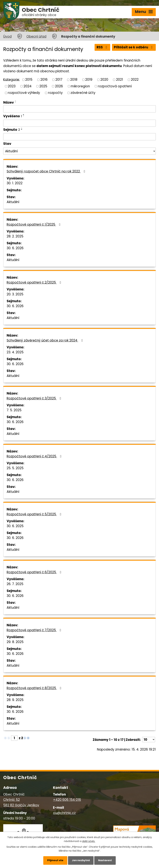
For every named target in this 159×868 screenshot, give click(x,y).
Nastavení (105, 860)
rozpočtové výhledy (24, 93)
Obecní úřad (36, 36)
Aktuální (13, 202)
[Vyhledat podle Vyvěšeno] (79, 123)
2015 (29, 80)
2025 (43, 86)
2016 (44, 80)
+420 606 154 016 (67, 800)
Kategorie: (12, 79)
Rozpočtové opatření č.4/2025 (35, 456)
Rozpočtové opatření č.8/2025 (35, 688)
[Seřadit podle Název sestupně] (16, 102)
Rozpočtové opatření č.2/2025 (35, 282)
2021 (120, 80)
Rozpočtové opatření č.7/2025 (35, 630)
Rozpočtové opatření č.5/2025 (35, 514)
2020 (104, 80)
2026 (59, 86)
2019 (89, 80)
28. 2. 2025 (15, 236)
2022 (135, 80)
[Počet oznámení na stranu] (149, 740)
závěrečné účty (83, 93)
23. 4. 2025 (15, 352)
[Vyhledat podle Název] (79, 109)
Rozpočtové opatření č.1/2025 (34, 225)
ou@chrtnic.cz (64, 813)
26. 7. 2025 (15, 584)
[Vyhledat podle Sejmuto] (79, 137)
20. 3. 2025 (15, 294)
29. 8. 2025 (15, 642)
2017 (59, 80)
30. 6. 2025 (15, 526)
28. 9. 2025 (15, 700)
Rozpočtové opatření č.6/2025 (35, 572)
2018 (74, 80)
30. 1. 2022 (15, 183)
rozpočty (55, 93)
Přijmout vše (55, 860)
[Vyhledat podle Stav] (79, 151)
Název (9, 102)
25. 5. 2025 (15, 468)
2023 (12, 86)
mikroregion (80, 86)
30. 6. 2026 (15, 248)
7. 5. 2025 (14, 410)
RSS (103, 47)
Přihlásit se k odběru (134, 47)
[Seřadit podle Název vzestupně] (16, 101)
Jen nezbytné (81, 860)
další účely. (89, 841)
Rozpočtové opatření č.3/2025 (35, 398)
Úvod (7, 36)
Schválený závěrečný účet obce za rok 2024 (45, 340)
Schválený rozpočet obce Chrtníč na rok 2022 (47, 171)
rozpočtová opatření (115, 86)
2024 (28, 86)
